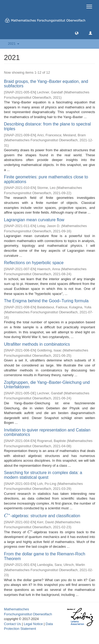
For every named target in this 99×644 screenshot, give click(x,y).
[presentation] (7, 516)
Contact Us (12, 624)
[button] (77, 33)
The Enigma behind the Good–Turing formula (46, 301)
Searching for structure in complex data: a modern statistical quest (43, 475)
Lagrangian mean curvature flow (34, 220)
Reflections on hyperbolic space (34, 263)
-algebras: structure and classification (42, 516)
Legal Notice (33, 624)
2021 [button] (14, 44)
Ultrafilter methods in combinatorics (37, 344)
